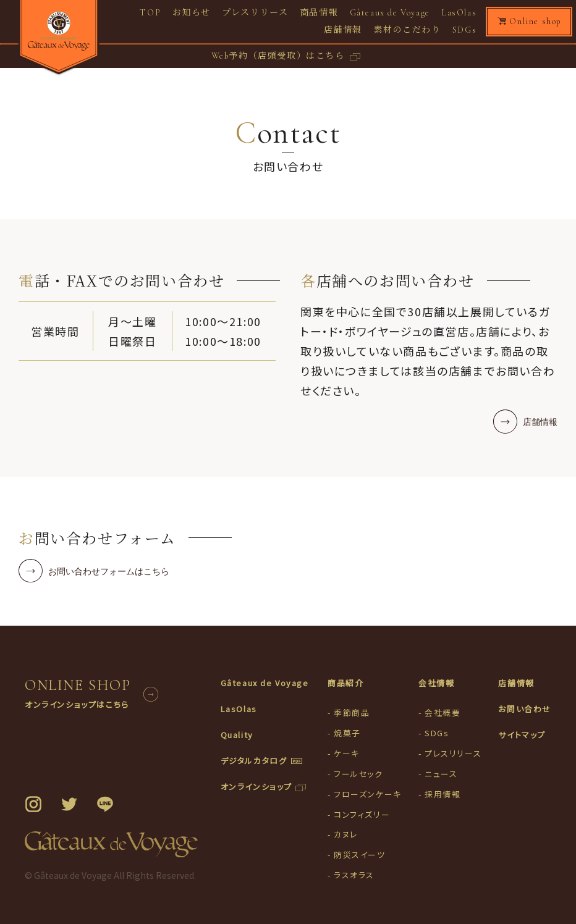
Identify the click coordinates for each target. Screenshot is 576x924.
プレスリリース (252, 13)
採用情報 (443, 793)
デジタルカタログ (254, 763)
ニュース (441, 774)
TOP (145, 13)
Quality (237, 737)
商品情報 (317, 13)
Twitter (69, 801)
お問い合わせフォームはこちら (110, 573)
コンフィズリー (362, 813)
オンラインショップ (256, 789)
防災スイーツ (360, 853)
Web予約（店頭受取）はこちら (278, 56)
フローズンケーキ (368, 793)
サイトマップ (522, 737)
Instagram (33, 801)
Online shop (536, 21)
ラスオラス (354, 872)
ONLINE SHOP (111, 696)
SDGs (464, 30)
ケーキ (347, 754)
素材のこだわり (406, 30)
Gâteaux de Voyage (388, 13)
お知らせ (187, 13)
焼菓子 (347, 734)
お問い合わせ (525, 711)
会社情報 (436, 685)
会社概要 (443, 714)
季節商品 (352, 714)
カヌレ (346, 833)
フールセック (358, 774)
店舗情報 (340, 30)
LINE (105, 801)
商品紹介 (345, 685)
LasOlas (458, 13)
